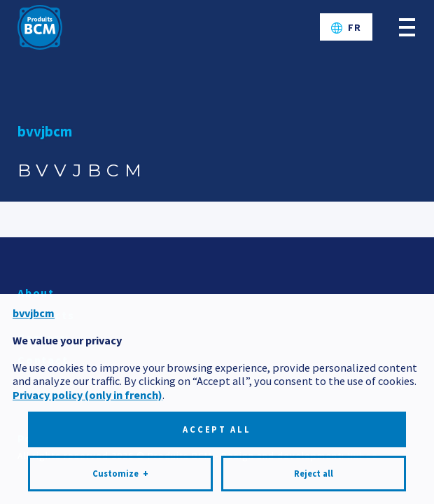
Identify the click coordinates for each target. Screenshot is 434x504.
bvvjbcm (45, 132)
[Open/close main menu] (407, 27)
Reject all (314, 474)
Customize (120, 474)
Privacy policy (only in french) (87, 395)
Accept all (217, 429)
